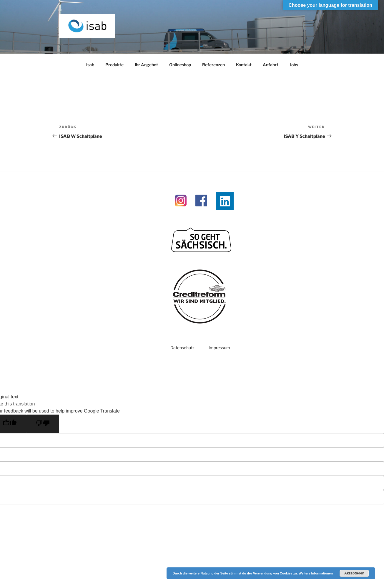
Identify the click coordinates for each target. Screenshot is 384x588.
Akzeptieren (354, 573)
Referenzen (213, 65)
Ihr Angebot (146, 65)
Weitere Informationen (316, 573)
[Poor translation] (43, 424)
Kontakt (244, 65)
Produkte (114, 65)
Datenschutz (183, 348)
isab (90, 65)
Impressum (219, 348)
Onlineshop (180, 65)
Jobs (294, 65)
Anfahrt (271, 65)
